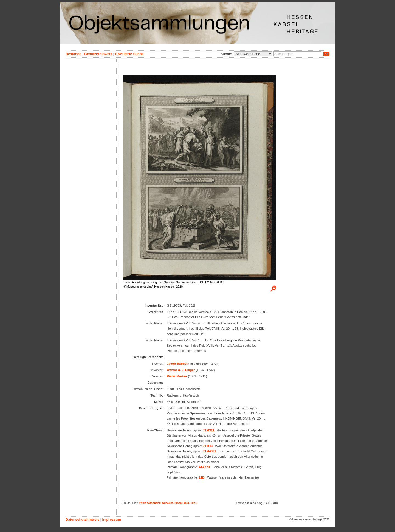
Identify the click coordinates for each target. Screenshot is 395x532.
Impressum (111, 520)
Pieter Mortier (177, 376)
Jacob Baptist (177, 364)
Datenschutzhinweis (82, 520)
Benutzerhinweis (98, 54)
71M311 (209, 430)
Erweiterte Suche (129, 54)
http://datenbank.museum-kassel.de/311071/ (168, 503)
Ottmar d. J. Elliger (181, 370)
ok (326, 54)
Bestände (74, 54)
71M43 (208, 446)
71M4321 (210, 451)
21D (201, 477)
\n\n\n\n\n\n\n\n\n (253, 54)
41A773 (204, 467)
